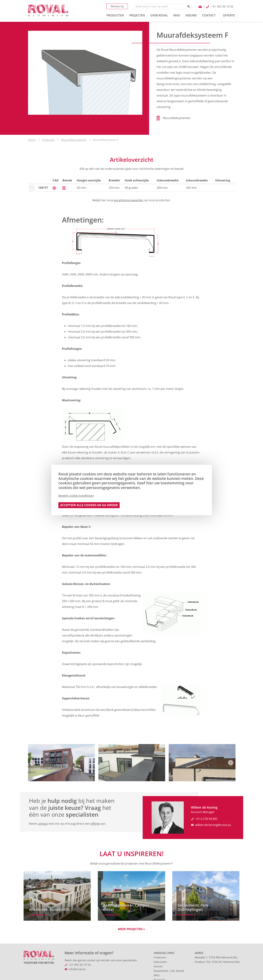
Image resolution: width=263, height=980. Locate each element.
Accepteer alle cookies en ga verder (89, 505)
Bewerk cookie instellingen (76, 496)
